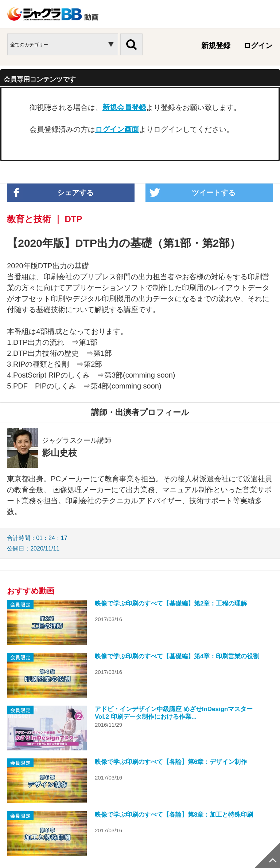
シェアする (75, 193)
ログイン (258, 46)
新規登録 (216, 46)
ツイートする (214, 193)
